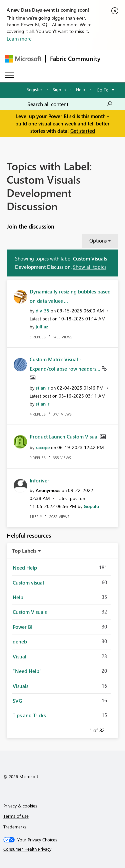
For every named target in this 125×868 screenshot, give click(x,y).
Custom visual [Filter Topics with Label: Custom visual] (28, 583)
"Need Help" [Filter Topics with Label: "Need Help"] (27, 671)
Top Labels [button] (24, 551)
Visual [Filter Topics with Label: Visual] (19, 656)
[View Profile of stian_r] (42, 388)
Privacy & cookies (20, 806)
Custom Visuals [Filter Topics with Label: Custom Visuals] (30, 612)
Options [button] (98, 241)
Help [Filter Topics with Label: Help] (18, 597)
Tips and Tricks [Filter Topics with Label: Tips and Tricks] (29, 715)
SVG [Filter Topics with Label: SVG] (17, 701)
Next (113, 729)
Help (80, 89)
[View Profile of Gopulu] (91, 506)
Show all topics (90, 267)
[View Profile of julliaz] (42, 327)
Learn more (19, 39)
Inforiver (39, 480)
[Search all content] (70, 104)
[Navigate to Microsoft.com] (23, 59)
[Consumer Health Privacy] (63, 849)
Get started (83, 131)
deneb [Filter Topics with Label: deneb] (20, 641)
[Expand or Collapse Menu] (10, 75)
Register (34, 89)
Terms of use (16, 816)
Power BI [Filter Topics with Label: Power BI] (22, 627)
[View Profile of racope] (43, 447)
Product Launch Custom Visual (65, 436)
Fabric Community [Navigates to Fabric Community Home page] (75, 59)
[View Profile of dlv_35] (42, 311)
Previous (81, 729)
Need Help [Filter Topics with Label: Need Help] (25, 568)
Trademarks (15, 827)
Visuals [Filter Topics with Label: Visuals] (20, 686)
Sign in (59, 89)
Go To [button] (103, 90)
